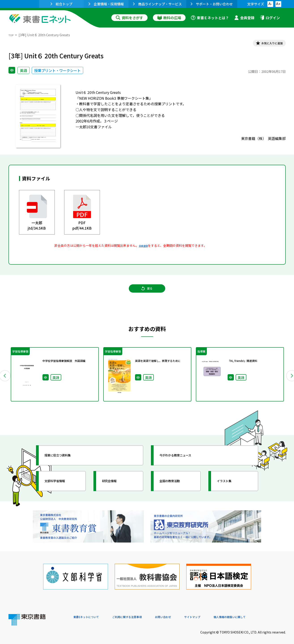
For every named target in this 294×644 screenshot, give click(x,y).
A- (270, 4)
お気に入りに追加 (266, 44)
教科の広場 (169, 18)
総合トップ (61, 4)
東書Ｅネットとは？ (210, 18)
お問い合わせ (184, 614)
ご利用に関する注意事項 (141, 614)
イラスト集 (230, 490)
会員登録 (244, 18)
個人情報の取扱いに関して (264, 614)
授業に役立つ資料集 (66, 464)
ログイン (270, 18)
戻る (147, 295)
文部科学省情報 (62, 490)
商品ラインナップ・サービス (157, 4)
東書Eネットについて (91, 614)
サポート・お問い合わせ (212, 4)
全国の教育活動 (177, 490)
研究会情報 (115, 490)
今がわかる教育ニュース (185, 464)
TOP (12, 35)
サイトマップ (219, 614)
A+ (278, 4)
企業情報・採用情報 (106, 4)
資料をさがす (129, 18)
